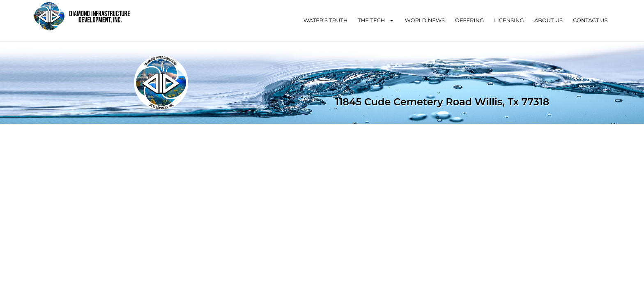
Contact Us (590, 20)
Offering (469, 20)
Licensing (509, 20)
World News (425, 20)
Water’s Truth (326, 20)
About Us (549, 20)
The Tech (376, 20)
